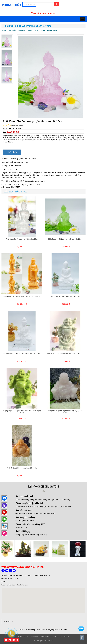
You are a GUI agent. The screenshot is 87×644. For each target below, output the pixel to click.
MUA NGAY (12, 152)
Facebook (9, 622)
